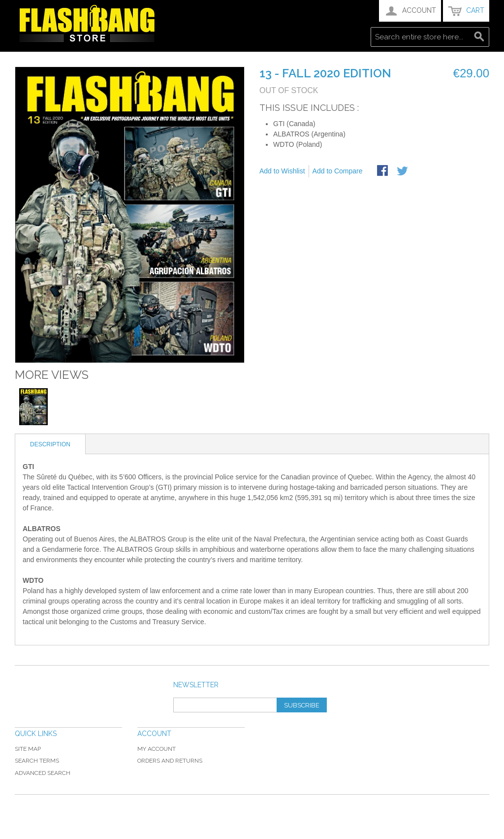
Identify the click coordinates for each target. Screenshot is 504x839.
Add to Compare (338, 171)
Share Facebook (383, 171)
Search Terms (37, 761)
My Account (157, 749)
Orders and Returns (170, 761)
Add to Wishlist (282, 171)
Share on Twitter (403, 171)
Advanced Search (43, 773)
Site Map (28, 749)
